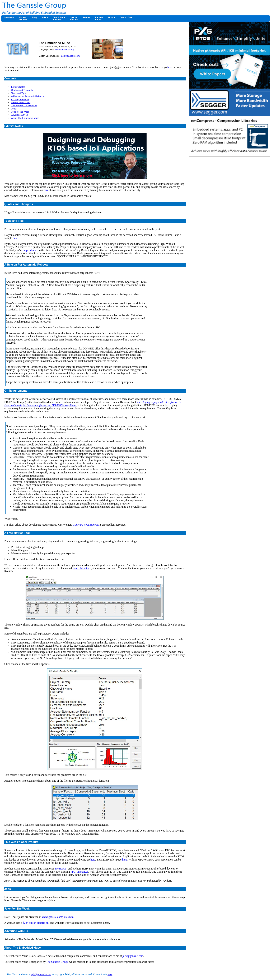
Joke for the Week (20, 112)
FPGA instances (79, 872)
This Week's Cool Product (24, 106)
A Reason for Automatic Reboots (27, 96)
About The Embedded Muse (25, 118)
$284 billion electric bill (36, 923)
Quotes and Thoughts (22, 90)
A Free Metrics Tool (21, 102)
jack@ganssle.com (70, 56)
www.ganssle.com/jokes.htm (58, 917)
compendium (29, 250)
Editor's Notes (18, 87)
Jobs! (14, 109)
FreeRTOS (61, 869)
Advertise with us (20, 115)
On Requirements (20, 99)
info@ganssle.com (41, 974)
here (170, 67)
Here (111, 229)
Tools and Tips (18, 93)
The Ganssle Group (65, 50)
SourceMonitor (81, 568)
